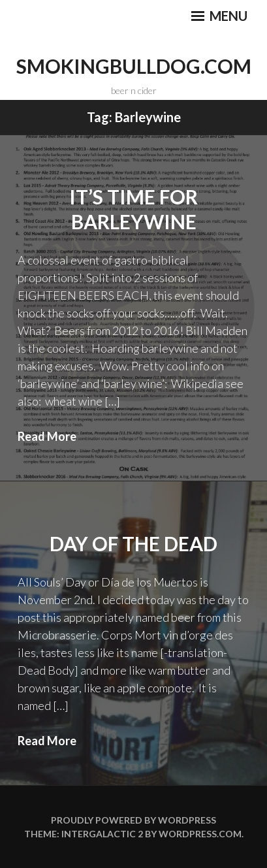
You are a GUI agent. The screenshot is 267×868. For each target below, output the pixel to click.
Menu (219, 16)
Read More (47, 436)
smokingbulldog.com (134, 66)
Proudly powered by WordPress (133, 820)
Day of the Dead (133, 543)
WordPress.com (200, 834)
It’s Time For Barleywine (133, 209)
